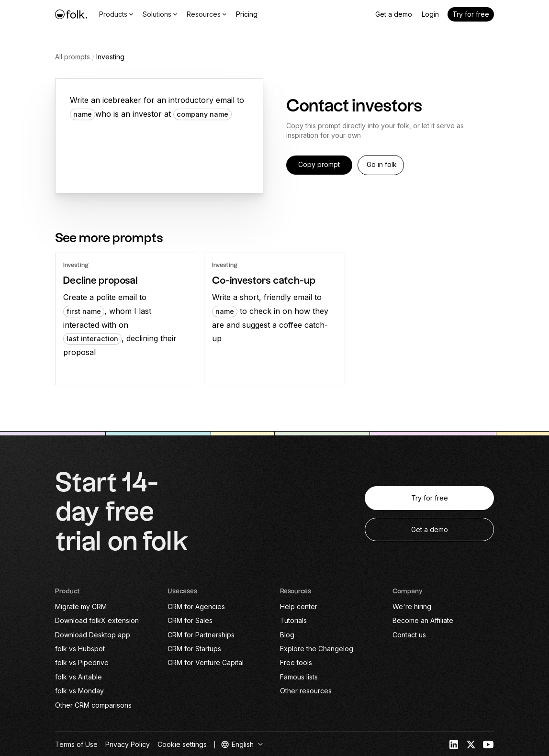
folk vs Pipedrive (82, 662)
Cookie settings (182, 744)
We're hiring (412, 606)
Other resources (306, 691)
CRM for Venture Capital (206, 662)
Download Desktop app (93, 635)
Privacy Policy (128, 744)
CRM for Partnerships (201, 635)
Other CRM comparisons (93, 705)
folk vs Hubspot (80, 649)
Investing (110, 57)
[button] (243, 744)
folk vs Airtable (78, 677)
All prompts (73, 57)
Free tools (296, 662)
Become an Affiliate (423, 620)
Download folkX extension (97, 620)
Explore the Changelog (317, 649)
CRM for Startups (194, 649)
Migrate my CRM (81, 606)
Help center (299, 606)
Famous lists (299, 677)
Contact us (409, 635)
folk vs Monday (79, 691)
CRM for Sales (190, 620)
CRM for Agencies (196, 606)
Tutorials (293, 620)
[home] (71, 14)
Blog (287, 635)
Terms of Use (76, 744)
